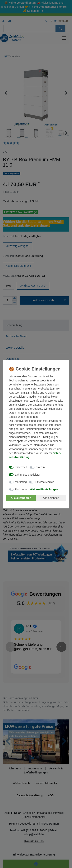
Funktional (21, 489)
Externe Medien (45, 482)
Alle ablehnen (51, 498)
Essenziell (21, 467)
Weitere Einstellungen (44, 489)
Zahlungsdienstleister (28, 474)
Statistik (40, 467)
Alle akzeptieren (21, 498)
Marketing (21, 482)
